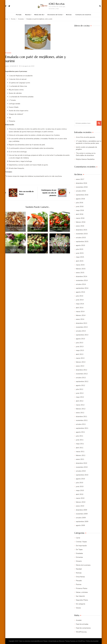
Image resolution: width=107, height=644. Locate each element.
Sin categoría (80, 604)
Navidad (79, 569)
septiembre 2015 (82, 242)
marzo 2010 (80, 498)
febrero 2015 (81, 269)
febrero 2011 (81, 455)
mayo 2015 (80, 257)
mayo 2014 (80, 304)
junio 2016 (80, 206)
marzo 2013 (80, 358)
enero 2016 (80, 226)
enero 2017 (80, 179)
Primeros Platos (82, 588)
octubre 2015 (81, 238)
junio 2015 (80, 253)
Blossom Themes (65, 641)
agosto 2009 (80, 525)
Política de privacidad (92, 641)
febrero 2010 (81, 502)
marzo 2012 (80, 405)
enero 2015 (80, 273)
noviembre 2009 (82, 514)
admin (7, 66)
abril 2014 (80, 308)
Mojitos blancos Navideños (85, 159)
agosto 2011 (80, 432)
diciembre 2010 (82, 463)
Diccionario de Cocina (55, 15)
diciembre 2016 (82, 183)
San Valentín (80, 596)
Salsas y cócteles (82, 592)
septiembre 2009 (82, 522)
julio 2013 (80, 343)
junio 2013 (80, 347)
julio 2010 (80, 483)
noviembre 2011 (82, 420)
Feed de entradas (82, 624)
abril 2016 (80, 214)
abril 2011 (80, 448)
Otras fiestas (80, 577)
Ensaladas (8, 53)
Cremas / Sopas (81, 542)
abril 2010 (80, 494)
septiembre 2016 (82, 195)
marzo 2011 (80, 452)
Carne (78, 538)
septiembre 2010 (82, 475)
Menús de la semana (83, 565)
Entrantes (79, 557)
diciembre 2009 (82, 510)
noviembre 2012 (82, 374)
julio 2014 (80, 296)
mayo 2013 (80, 350)
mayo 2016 (80, 210)
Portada (19, 15)
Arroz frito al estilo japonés (86, 137)
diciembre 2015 (82, 230)
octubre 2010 (81, 471)
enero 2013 (80, 366)
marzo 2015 (80, 265)
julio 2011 (80, 436)
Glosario (79, 561)
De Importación (81, 546)
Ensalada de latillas (38, 250)
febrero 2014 (81, 315)
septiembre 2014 (82, 288)
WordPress (82, 641)
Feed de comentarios (83, 628)
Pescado (79, 581)
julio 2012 (80, 389)
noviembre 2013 (82, 327)
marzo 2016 (80, 218)
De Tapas (79, 549)
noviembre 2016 (82, 187)
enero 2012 (80, 413)
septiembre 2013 (82, 335)
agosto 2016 (80, 199)
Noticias (69, 15)
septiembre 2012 (82, 381)
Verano (78, 608)
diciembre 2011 (82, 417)
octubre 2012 (81, 378)
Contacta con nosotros (83, 15)
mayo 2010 (80, 490)
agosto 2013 (80, 339)
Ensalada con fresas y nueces (60, 228)
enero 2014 (80, 319)
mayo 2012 (80, 397)
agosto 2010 (80, 479)
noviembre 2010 (82, 467)
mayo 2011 (80, 444)
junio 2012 (80, 393)
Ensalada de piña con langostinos (38, 228)
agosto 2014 (80, 292)
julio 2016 (80, 203)
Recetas (28, 15)
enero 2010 (80, 506)
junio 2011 (80, 440)
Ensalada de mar (60, 250)
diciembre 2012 (82, 370)
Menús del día (39, 15)
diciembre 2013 (82, 323)
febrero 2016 (81, 222)
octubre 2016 (81, 191)
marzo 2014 (80, 311)
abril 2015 (80, 261)
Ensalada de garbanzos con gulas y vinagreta (16, 228)
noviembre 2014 (82, 280)
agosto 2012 (80, 385)
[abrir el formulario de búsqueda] (100, 6)
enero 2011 (80, 459)
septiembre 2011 (82, 428)
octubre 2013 (81, 331)
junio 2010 (80, 486)
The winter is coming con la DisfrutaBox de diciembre (86, 154)
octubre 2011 (81, 424)
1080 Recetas (57, 4)
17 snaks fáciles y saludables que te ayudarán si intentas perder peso (89, 142)
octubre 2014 (81, 284)
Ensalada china (16, 250)
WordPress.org (81, 632)
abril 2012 (80, 401)
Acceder (79, 620)
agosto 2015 (80, 245)
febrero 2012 (81, 409)
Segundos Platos (82, 600)
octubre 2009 (81, 518)
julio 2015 (80, 249)
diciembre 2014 (82, 276)
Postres (79, 584)
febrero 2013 (81, 362)
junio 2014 (80, 300)
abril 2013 (80, 354)
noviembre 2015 (82, 234)
